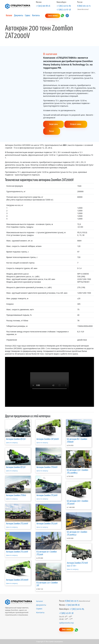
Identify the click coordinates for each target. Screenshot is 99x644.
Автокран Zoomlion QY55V (16, 467)
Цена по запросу (12, 443)
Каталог (9, 16)
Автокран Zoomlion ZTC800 (16, 495)
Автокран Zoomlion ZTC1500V (17, 552)
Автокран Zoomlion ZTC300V (47, 495)
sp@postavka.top (66, 623)
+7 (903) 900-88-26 (43, 6)
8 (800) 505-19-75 (84, 6)
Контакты (36, 16)
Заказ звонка (53, 16)
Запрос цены (53, 124)
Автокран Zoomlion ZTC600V (47, 467)
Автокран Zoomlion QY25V (16, 439)
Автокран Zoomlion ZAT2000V (17, 580)
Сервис (28, 16)
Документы (19, 16)
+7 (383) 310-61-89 (64, 6)
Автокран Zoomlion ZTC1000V (17, 524)
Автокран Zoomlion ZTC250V (47, 524)
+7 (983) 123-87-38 (64, 10)
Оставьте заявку (76, 124)
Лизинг (52, 131)
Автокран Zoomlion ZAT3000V (48, 439)
